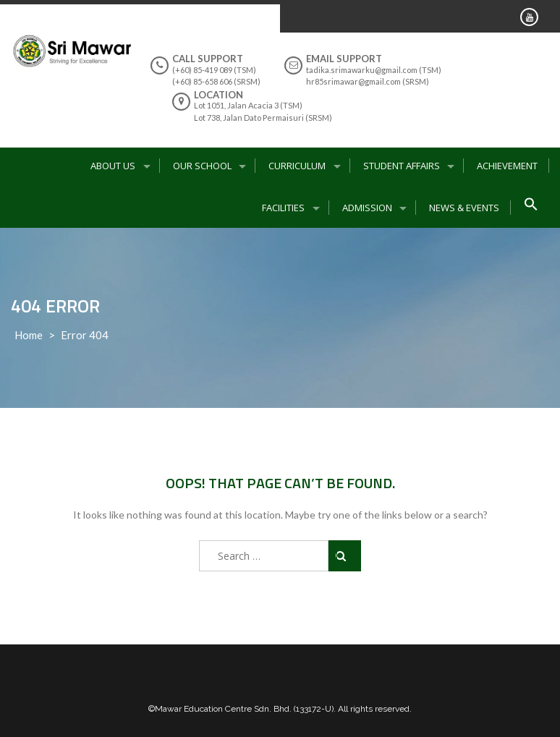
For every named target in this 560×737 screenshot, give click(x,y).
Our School (202, 166)
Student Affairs (402, 166)
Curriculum (297, 166)
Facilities (283, 208)
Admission (367, 208)
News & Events (464, 208)
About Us (113, 166)
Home (29, 335)
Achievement (507, 166)
